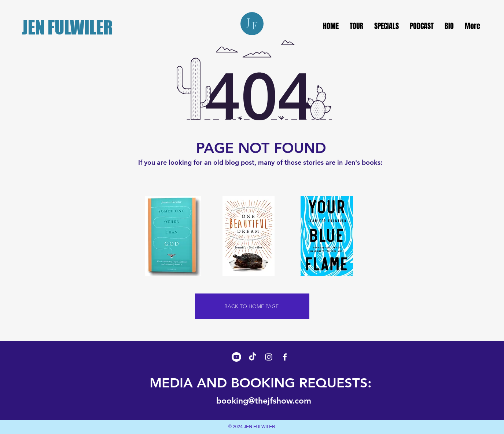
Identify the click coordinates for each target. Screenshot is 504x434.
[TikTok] (253, 357)
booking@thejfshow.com (264, 401)
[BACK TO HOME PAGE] (252, 306)
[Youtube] (236, 357)
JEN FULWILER (67, 28)
